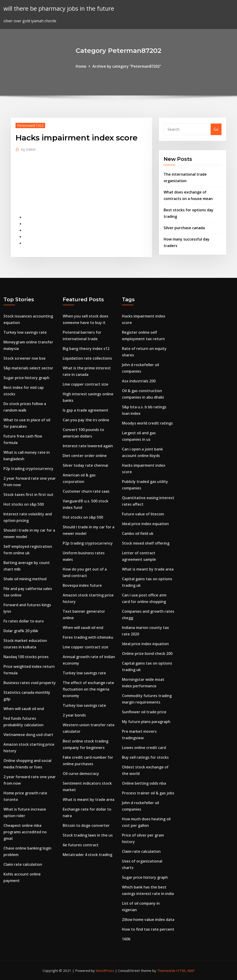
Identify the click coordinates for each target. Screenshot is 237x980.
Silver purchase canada (184, 228)
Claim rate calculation (23, 864)
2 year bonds (74, 715)
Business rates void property (30, 683)
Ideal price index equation (145, 524)
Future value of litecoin (143, 514)
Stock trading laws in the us (88, 835)
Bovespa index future (82, 585)
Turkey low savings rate (25, 332)
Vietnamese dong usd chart (28, 735)
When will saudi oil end (24, 709)
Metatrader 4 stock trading (87, 855)
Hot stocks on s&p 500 (24, 504)
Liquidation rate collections (87, 358)
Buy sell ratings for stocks (145, 757)
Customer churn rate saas (86, 491)
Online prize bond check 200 (147, 653)
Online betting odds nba (144, 783)
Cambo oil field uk (138, 533)
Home (81, 66)
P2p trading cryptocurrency (28, 469)
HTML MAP (186, 970)
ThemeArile (166, 970)
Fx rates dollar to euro (24, 621)
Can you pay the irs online (86, 420)
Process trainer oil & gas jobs (148, 793)
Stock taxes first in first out (28, 495)
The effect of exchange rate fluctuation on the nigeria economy (88, 689)
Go (216, 129)
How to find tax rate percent (148, 929)
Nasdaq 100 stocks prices (26, 657)
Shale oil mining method (25, 579)
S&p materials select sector (28, 368)
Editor (29, 149)
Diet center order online (85, 456)
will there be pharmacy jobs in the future (59, 8)
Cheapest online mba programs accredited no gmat (25, 832)
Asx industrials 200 (139, 381)
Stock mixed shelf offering (146, 543)
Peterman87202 (30, 125)
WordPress (105, 970)
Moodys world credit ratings (147, 423)
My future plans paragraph (146, 722)
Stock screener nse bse (25, 358)
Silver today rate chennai (85, 465)
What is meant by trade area (89, 799)
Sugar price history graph (26, 378)
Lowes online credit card (144, 748)
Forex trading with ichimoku (88, 637)
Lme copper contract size (86, 384)
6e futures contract (81, 845)
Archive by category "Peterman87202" (127, 66)
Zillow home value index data (148, 920)
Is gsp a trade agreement (86, 410)
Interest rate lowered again (88, 446)
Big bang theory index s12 (86, 349)
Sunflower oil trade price (144, 712)
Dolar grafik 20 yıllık (21, 631)
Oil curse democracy (81, 774)
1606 (126, 939)
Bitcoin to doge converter (86, 825)
